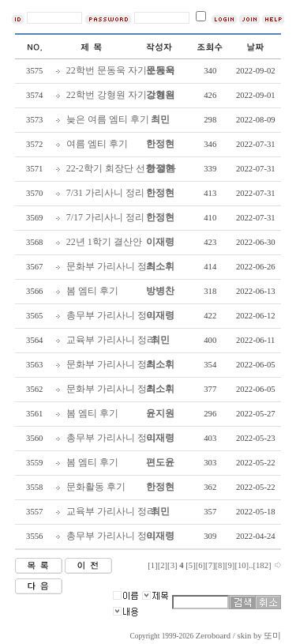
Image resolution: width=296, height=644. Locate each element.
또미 (272, 636)
